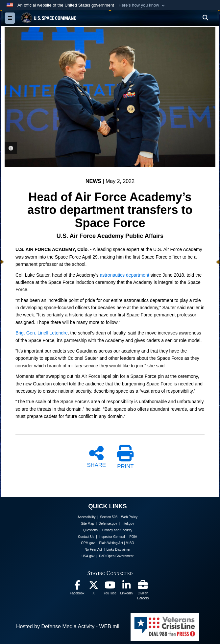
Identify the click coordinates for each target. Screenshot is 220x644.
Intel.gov (128, 524)
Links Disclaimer (119, 550)
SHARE (96, 456)
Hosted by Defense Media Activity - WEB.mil (68, 626)
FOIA (133, 536)
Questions (90, 530)
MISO (130, 543)
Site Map (88, 524)
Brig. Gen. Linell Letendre (42, 333)
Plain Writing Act (111, 543)
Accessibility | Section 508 (98, 517)
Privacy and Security (117, 530)
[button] (142, 5)
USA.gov (88, 556)
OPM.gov (88, 543)
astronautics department (125, 275)
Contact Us (86, 536)
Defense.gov (108, 524)
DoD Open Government (116, 556)
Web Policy (129, 517)
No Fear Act (93, 550)
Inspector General (112, 536)
